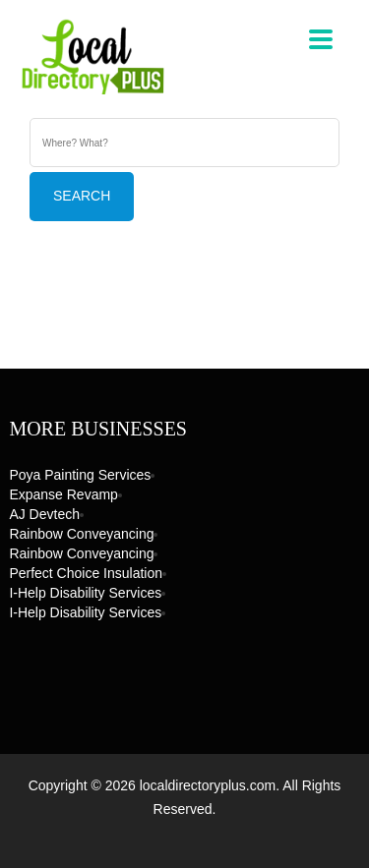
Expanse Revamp (63, 494)
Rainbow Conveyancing (81, 534)
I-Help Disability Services (85, 593)
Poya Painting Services (80, 475)
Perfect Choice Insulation (86, 573)
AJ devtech (44, 514)
